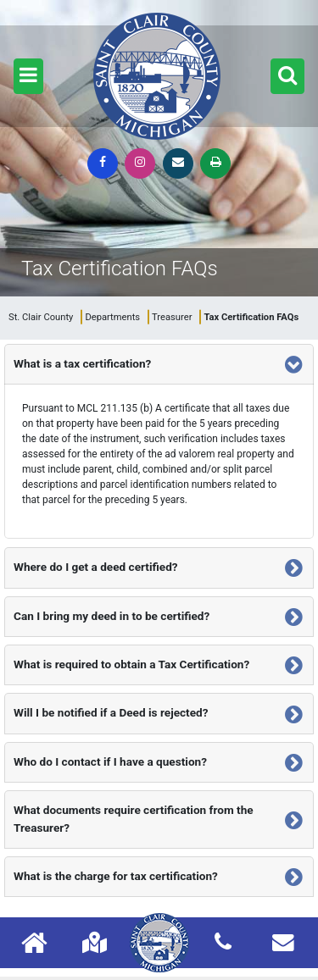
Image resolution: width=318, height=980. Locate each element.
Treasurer (172, 317)
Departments (112, 317)
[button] (28, 76)
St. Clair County (41, 317)
